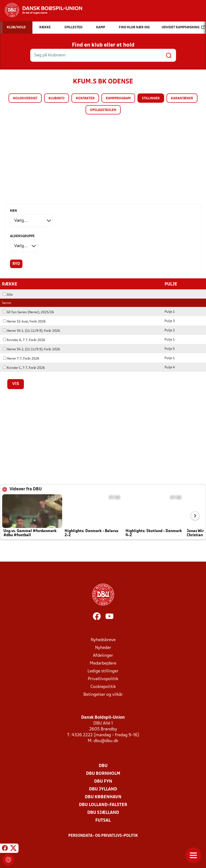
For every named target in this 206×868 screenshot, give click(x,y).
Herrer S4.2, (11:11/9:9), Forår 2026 (31, 349)
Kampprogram (118, 98)
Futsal (103, 820)
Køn (14, 211)
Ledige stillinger (103, 671)
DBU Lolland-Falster (103, 805)
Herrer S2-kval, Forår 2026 (24, 321)
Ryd (16, 264)
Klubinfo (57, 98)
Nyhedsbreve (103, 640)
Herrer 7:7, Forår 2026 (21, 358)
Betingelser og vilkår (103, 694)
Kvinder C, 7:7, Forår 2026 (24, 368)
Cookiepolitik (103, 687)
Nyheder (103, 648)
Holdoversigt (25, 98)
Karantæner (182, 98)
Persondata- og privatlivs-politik (103, 836)
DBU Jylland (103, 789)
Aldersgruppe (22, 236)
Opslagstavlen (103, 110)
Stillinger (151, 98)
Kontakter (85, 98)
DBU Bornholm (103, 773)
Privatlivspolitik (103, 679)
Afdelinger (103, 655)
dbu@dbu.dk (106, 741)
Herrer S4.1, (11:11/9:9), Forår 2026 (31, 331)
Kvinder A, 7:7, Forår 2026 (24, 340)
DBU (103, 766)
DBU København (103, 797)
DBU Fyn (103, 781)
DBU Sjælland (103, 812)
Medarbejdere (103, 663)
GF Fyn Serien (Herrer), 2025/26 (28, 312)
